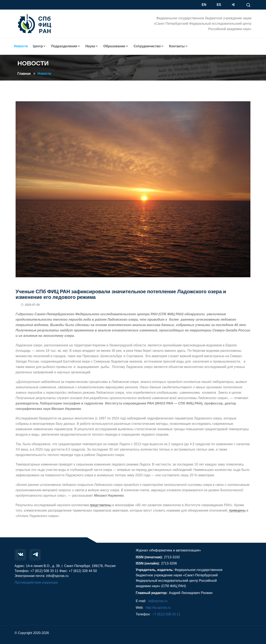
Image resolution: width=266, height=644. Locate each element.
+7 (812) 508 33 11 (167, 614)
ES (219, 5)
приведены (237, 510)
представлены (100, 505)
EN (204, 5)
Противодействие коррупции (37, 582)
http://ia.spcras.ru (158, 608)
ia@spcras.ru (158, 601)
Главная (24, 74)
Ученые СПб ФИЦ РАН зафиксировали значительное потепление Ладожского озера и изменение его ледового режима (121, 294)
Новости (45, 74)
